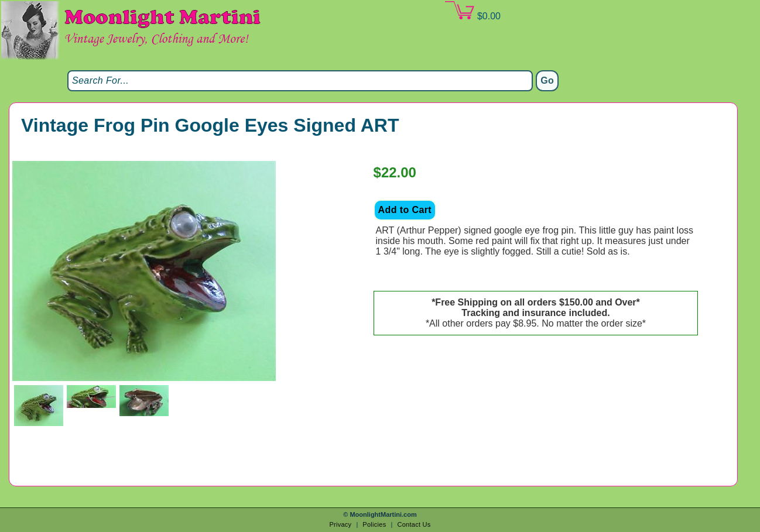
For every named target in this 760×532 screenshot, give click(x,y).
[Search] (300, 81)
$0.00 (473, 11)
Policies (374, 524)
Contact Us (414, 524)
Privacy (340, 524)
